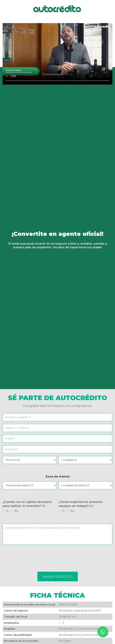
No (15, 511)
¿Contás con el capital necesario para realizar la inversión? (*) (27, 504)
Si (6, 511)
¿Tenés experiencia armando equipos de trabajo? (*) (81, 504)
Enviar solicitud (58, 577)
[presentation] (29, 562)
